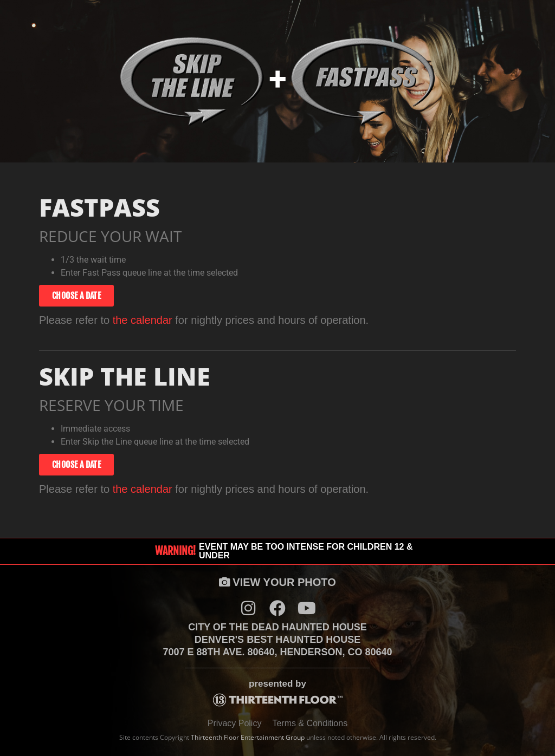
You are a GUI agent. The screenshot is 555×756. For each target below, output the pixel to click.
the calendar (143, 320)
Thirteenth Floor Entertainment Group (248, 737)
